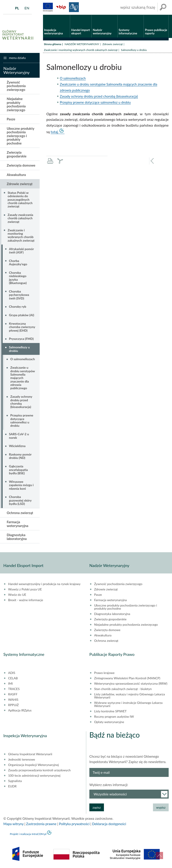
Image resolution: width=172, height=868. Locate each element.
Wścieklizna (17, 446)
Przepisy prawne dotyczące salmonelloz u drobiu (95, 102)
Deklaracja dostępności (109, 824)
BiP (61, 7)
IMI (10, 684)
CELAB (13, 678)
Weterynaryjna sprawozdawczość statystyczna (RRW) (131, 684)
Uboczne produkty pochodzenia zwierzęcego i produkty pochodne (20, 136)
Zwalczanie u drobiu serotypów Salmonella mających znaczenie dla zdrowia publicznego (23, 378)
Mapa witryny (13, 824)
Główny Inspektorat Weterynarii (30, 754)
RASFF (13, 694)
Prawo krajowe (104, 673)
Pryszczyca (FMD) (21, 339)
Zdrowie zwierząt (113, 44)
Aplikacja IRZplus (20, 710)
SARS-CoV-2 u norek (19, 436)
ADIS (12, 673)
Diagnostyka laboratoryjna (17, 537)
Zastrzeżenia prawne (41, 824)
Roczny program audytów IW (114, 717)
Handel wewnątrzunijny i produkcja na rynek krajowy (44, 584)
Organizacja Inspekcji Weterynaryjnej (33, 765)
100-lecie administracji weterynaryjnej (34, 776)
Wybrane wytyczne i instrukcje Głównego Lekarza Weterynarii (128, 704)
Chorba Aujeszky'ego (18, 262)
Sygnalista (15, 781)
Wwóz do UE (17, 595)
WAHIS (13, 700)
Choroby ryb (18, 306)
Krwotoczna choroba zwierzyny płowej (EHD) (22, 327)
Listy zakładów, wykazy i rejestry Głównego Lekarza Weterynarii (129, 696)
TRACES (14, 689)
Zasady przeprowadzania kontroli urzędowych (39, 770)
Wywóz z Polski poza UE (25, 589)
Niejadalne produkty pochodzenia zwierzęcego (16, 104)
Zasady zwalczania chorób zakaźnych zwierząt (20, 218)
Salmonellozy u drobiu (19, 349)
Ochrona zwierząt (20, 513)
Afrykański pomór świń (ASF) (21, 251)
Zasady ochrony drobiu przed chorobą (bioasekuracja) (99, 96)
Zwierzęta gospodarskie (17, 154)
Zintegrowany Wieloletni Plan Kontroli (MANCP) (127, 678)
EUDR (12, 786)
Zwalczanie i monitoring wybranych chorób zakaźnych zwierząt (81, 50)
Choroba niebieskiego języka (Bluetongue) (18, 278)
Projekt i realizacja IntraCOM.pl (28, 834)
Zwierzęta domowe (21, 165)
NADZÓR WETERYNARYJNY (82, 44)
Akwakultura (16, 175)
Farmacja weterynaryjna (17, 524)
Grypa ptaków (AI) (21, 315)
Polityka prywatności (74, 824)
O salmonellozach (73, 78)
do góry (159, 855)
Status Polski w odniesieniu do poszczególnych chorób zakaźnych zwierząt (20, 200)
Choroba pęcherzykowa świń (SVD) (19, 295)
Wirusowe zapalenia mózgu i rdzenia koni (21, 485)
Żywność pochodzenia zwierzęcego (16, 86)
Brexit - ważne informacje (26, 600)
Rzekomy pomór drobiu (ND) (20, 456)
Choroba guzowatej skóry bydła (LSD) (20, 500)
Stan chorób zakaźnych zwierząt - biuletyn (123, 689)
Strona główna (53, 44)
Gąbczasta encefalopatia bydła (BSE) (18, 470)
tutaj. (55, 132)
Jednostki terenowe (21, 759)
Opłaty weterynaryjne (109, 722)
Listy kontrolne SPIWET (110, 711)
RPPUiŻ (13, 705)
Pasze (11, 119)
